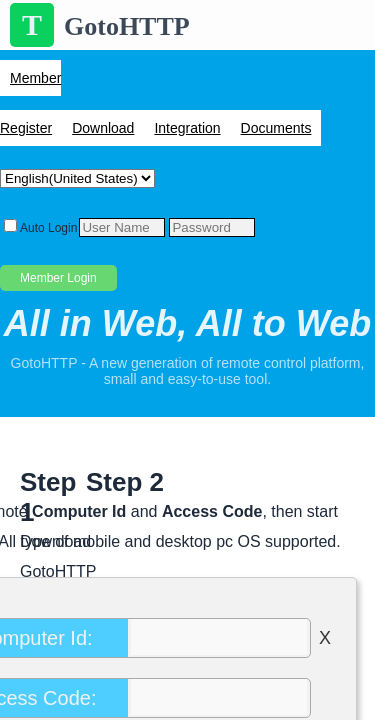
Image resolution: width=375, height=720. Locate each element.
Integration (187, 128)
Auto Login (48, 228)
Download (103, 128)
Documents (276, 128)
